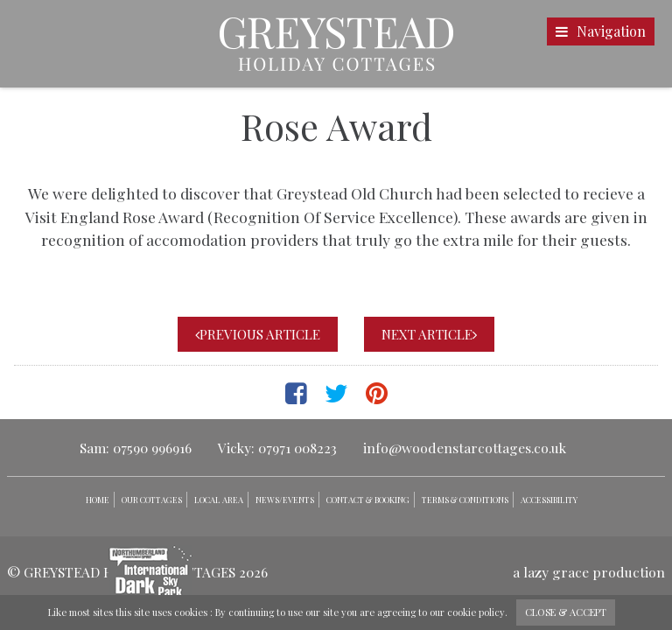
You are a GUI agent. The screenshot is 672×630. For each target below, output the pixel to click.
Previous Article (258, 334)
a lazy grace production (589, 572)
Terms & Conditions (465, 500)
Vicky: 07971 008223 (277, 448)
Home (98, 500)
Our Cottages (152, 500)
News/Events (285, 500)
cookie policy (476, 612)
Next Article (429, 334)
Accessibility (549, 500)
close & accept (566, 612)
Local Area (219, 500)
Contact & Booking (368, 500)
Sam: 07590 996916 (136, 448)
